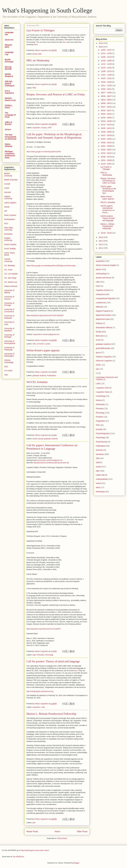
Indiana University (8, 198)
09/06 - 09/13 (106, 103)
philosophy (100, 404)
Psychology (101, 438)
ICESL (98, 365)
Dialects (99, 323)
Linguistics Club (102, 388)
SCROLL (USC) (9, 107)
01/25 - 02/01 (106, 164)
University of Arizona (9, 298)
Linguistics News (103, 392)
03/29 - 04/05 (106, 132)
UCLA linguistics (9, 92)
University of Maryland (9, 330)
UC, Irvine (8, 270)
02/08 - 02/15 (106, 157)
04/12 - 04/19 (106, 125)
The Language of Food (10, 115)
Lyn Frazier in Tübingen (40, 30)
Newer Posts (32, 832)
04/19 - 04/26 (106, 121)
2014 (101, 237)
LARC (49, 128)
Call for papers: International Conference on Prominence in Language (52, 447)
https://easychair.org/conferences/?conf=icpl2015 (44, 629)
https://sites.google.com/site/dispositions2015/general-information (51, 266)
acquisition (36, 128)
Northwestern (10, 219)
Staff (98, 462)
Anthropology (101, 274)
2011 (101, 248)
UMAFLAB (100, 475)
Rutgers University (8, 239)
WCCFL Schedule (37, 382)
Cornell (7, 184)
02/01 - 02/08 (106, 160)
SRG (98, 458)
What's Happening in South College (47, 10)
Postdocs (100, 417)
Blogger (76, 863)
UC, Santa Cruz (11, 282)
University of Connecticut (9, 310)
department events (103, 315)
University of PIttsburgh (9, 349)
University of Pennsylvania (10, 342)
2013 (101, 241)
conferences (101, 303)
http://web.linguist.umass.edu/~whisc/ (35, 850)
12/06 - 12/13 (106, 57)
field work (100, 336)
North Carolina (10, 215)
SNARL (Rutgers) (9, 75)
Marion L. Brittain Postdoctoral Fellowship (51, 714)
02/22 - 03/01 (106, 150)
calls (34, 344)
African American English (106, 265)
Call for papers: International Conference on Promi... (107, 209)
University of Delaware (9, 317)
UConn (8, 129)
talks (40, 54)
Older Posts (82, 832)
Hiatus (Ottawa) (9, 145)
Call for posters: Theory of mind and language (53, 661)
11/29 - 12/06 (106, 61)
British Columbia (11, 180)
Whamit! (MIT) (8, 46)
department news (103, 319)
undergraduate (102, 479)
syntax (48, 344)
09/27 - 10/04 (106, 93)
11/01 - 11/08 (106, 75)
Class (98, 286)
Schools (99, 450)
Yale (6, 375)
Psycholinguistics (103, 433)
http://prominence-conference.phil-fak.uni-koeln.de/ (51, 463)
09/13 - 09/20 (106, 100)
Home (57, 832)
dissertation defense (104, 327)
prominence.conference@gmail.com (50, 460)
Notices (99, 400)
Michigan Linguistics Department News (10, 155)
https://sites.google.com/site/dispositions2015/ (44, 152)
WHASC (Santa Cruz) (10, 99)
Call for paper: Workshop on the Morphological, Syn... (108, 190)
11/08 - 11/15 (106, 71)
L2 (97, 373)
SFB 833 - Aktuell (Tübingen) (10, 84)
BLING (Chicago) (9, 61)
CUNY (7, 188)
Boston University (8, 175)
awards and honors (104, 278)
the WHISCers (19, 857)
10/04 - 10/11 (106, 89)
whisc (98, 487)
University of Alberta (9, 291)
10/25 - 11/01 (106, 78)
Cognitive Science (103, 290)
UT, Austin (8, 371)
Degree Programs (103, 311)
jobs (34, 823)
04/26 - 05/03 (106, 118)
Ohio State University (9, 229)
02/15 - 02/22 (106, 153)
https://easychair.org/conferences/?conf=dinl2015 (45, 315)
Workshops (100, 492)
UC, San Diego (10, 278)
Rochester (8, 234)
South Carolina (10, 244)
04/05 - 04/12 (106, 128)
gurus (98, 352)
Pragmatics (100, 421)
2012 (101, 244)
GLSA (98, 340)
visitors (99, 483)
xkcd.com (9, 40)
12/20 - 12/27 (106, 50)
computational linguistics (106, 298)
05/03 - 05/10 (106, 114)
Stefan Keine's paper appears (43, 350)
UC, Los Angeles (11, 274)
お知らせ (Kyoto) (9, 123)
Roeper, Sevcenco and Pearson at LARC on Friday (56, 94)
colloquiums (101, 294)
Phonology (49, 655)
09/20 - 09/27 (106, 96)
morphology (101, 396)
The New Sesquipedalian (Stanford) (11, 137)
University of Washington (9, 355)
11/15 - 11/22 (106, 68)
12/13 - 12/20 (106, 53)
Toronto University (8, 260)
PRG (34, 88)
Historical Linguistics (104, 361)
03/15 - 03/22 (106, 139)
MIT (6, 211)
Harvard (7, 192)
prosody (99, 429)
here (64, 42)
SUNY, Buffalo (10, 249)
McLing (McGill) (8, 68)
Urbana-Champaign (9, 361)
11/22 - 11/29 (106, 64)
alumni (35, 439)
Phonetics (41, 655)
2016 (101, 43)
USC (6, 367)
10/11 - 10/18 (106, 85)
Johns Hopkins (10, 203)
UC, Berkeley (10, 265)
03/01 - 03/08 (106, 146)
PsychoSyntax (102, 442)
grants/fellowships (103, 348)
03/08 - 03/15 (106, 143)
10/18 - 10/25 (106, 82)
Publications (52, 375)
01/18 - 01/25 (106, 233)
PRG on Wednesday (38, 60)
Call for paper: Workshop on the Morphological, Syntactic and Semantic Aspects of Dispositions (54, 136)
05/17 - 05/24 (106, 107)
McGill (7, 207)
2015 (101, 47)
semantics (41, 344)
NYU (6, 223)
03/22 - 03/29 (106, 135)
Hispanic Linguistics (104, 357)
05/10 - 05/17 (106, 110)
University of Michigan (9, 336)
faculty (35, 54)
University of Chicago (9, 304)
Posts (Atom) (62, 838)
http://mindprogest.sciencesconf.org (40, 691)
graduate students (39, 375)
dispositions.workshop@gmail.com (46, 334)
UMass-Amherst (11, 286)
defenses (100, 307)
